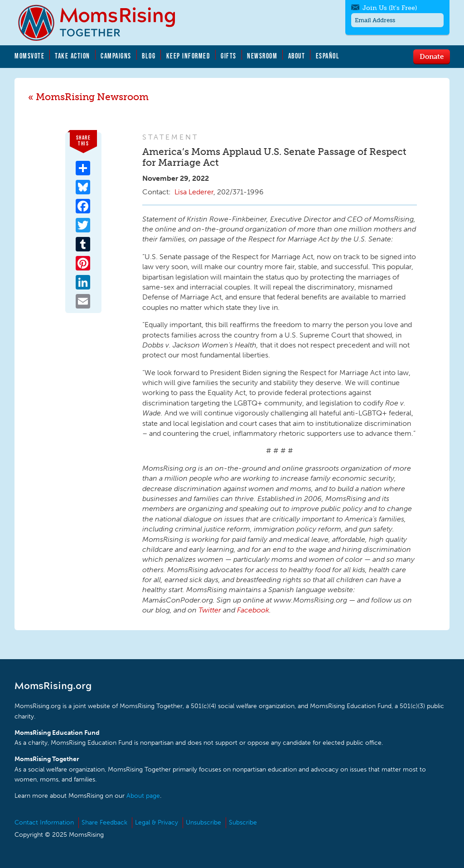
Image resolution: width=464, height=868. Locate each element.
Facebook (253, 610)
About (297, 56)
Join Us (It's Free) (390, 8)
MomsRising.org (103, 23)
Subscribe (243, 822)
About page (143, 796)
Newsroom (262, 56)
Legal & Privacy (157, 822)
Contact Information (44, 822)
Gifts (229, 56)
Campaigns (116, 56)
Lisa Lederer (194, 192)
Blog (149, 56)
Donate (432, 56)
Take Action (72, 56)
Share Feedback (104, 822)
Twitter (210, 610)
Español (328, 56)
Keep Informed (188, 56)
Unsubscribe (203, 822)
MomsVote (29, 56)
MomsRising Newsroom (92, 97)
